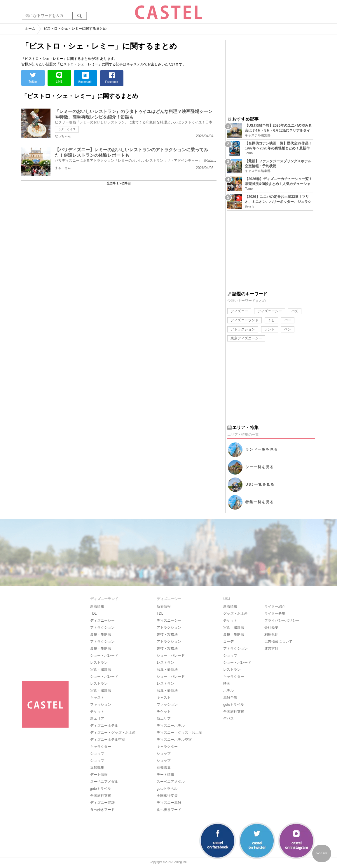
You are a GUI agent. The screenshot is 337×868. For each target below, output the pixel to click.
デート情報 (99, 775)
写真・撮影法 (101, 670)
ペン (288, 329)
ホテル (228, 691)
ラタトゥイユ (67, 129)
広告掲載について (278, 642)
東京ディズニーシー (246, 338)
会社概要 (271, 628)
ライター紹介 (275, 606)
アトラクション (243, 329)
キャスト (97, 698)
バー (288, 320)
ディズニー (239, 311)
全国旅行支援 (101, 796)
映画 (227, 684)
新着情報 (97, 606)
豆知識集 (97, 768)
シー (260, 467)
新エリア (97, 719)
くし (271, 320)
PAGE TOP (322, 853)
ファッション (101, 705)
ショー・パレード (104, 656)
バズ (295, 311)
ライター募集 (275, 613)
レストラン (99, 663)
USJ (260, 484)
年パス (228, 719)
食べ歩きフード (102, 810)
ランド (270, 329)
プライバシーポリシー (282, 621)
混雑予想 (230, 698)
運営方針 (271, 649)
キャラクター (101, 747)
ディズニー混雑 (102, 803)
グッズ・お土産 (235, 613)
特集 (260, 502)
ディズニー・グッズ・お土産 (113, 733)
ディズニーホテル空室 (108, 740)
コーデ (228, 642)
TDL (94, 613)
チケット (97, 712)
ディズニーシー (270, 311)
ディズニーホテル (104, 726)
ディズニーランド (245, 320)
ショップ (97, 754)
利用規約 (271, 635)
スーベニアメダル (104, 782)
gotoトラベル (101, 789)
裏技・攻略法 (101, 635)
